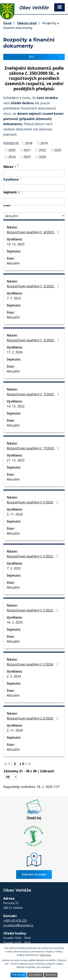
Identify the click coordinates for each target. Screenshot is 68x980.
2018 (29, 143)
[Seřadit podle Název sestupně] (18, 166)
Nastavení (51, 975)
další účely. (46, 955)
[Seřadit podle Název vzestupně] (18, 165)
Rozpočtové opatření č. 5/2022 (34, 286)
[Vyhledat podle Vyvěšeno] (34, 188)
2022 (42, 150)
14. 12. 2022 (16, 406)
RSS (46, 57)
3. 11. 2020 (15, 514)
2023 (58, 150)
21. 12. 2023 (16, 460)
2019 (44, 143)
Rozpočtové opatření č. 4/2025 (34, 232)
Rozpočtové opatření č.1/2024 (33, 664)
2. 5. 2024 (14, 676)
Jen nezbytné (35, 975)
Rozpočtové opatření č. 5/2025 (34, 340)
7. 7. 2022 (14, 298)
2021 (27, 150)
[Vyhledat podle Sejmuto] (34, 202)
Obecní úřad (27, 23)
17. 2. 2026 (15, 352)
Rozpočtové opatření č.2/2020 (33, 718)
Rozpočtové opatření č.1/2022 (33, 556)
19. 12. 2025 (16, 244)
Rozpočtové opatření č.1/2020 (33, 502)
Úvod (7, 23)
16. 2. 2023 (15, 622)
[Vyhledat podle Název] (34, 173)
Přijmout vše (18, 975)
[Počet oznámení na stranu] (11, 777)
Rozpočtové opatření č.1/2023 (33, 610)
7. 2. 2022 (14, 568)
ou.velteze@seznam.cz (18, 925)
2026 (42, 157)
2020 (12, 150)
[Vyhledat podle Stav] (34, 216)
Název (10, 167)
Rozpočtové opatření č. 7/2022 (34, 394)
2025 (27, 157)
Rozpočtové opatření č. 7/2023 (34, 448)
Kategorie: (11, 143)
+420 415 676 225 (15, 921)
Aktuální (13, 263)
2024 (12, 157)
